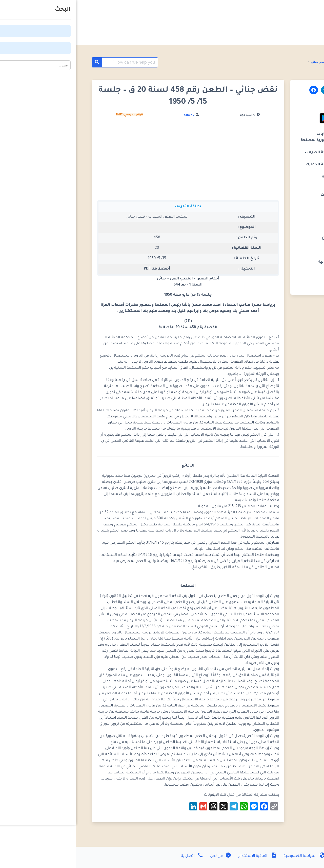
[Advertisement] (112, 163)
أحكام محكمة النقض (277, 62)
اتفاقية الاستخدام (181, 856)
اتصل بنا (116, 856)
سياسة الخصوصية (228, 856)
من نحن (145, 856)
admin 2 (113, 115)
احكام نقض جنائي (247, 62)
